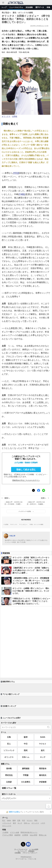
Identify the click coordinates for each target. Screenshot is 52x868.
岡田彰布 (43, 768)
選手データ (40, 7)
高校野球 (17, 835)
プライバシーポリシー (30, 853)
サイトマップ (22, 851)
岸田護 (16, 173)
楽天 (43, 750)
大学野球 (25, 835)
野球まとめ (43, 835)
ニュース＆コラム (16, 7)
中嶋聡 (22, 194)
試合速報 (29, 7)
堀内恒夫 (43, 775)
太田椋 (15, 116)
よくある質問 (34, 850)
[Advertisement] (26, 642)
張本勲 (9, 768)
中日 (26, 744)
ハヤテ (43, 823)
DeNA (43, 737)
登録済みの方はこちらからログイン (26, 480)
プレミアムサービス (21, 850)
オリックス (6, 116)
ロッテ (43, 757)
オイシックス (7, 826)
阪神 (26, 737)
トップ (4, 7)
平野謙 (26, 775)
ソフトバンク (9, 750)
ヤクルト (43, 744)
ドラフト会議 (14, 832)
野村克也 (9, 775)
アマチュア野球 (8, 835)
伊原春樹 (43, 782)
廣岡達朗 (26, 768)
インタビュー (24, 525)
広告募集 (18, 853)
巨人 (9, 744)
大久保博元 (26, 782)
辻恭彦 (9, 782)
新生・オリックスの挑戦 (37, 525)
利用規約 (31, 851)
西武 (26, 750)
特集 (48, 7)
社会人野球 (34, 835)
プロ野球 (5, 832)
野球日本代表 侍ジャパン (29, 832)
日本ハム (26, 757)
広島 (9, 737)
